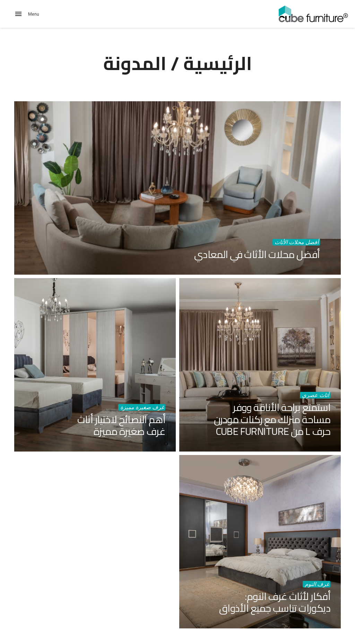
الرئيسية (218, 63)
